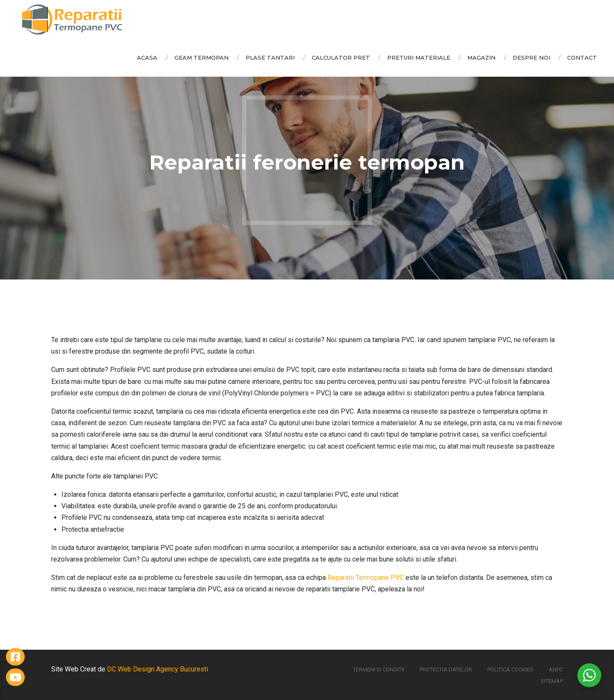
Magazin (481, 58)
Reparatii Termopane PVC (366, 578)
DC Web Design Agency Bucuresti (158, 669)
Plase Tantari (270, 58)
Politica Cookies (510, 670)
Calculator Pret (341, 58)
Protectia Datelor (446, 670)
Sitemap (552, 681)
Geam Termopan (201, 58)
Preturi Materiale (419, 58)
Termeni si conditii (379, 670)
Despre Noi (531, 58)
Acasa (147, 58)
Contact (582, 58)
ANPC (556, 670)
